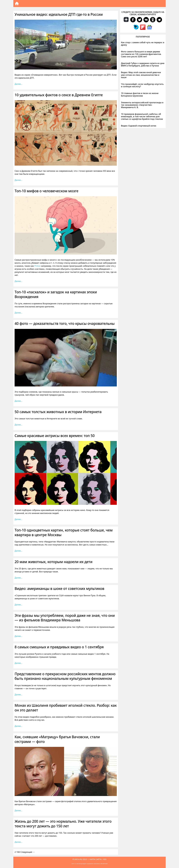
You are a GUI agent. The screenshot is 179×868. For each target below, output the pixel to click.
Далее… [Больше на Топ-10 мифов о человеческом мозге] (18, 281)
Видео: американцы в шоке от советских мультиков (59, 588)
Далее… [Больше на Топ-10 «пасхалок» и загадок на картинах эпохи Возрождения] (18, 313)
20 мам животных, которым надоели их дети (54, 562)
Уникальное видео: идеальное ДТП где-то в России (59, 14)
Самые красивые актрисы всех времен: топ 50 (55, 436)
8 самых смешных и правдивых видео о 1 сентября (59, 647)
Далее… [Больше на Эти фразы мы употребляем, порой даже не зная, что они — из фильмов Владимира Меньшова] (18, 636)
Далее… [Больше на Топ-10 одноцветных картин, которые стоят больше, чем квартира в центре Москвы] (18, 551)
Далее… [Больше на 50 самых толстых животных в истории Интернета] (18, 425)
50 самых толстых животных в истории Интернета (58, 412)
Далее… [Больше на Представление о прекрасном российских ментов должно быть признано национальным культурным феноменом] (18, 695)
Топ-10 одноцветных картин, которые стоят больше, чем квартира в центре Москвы (64, 532)
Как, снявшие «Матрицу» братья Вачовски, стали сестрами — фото (57, 739)
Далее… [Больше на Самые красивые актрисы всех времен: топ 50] (18, 519)
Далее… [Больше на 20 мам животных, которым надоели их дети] (18, 578)
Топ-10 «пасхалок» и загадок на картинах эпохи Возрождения (56, 294)
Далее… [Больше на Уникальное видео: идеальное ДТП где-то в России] (18, 84)
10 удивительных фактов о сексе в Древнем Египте (59, 95)
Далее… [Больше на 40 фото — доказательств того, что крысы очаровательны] (18, 401)
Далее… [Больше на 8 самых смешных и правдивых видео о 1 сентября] (18, 663)
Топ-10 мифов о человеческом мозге (46, 191)
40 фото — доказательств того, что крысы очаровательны (65, 323)
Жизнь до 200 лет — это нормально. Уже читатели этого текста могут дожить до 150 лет (63, 824)
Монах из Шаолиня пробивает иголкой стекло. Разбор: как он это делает (66, 708)
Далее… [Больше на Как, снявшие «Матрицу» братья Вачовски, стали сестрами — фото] (18, 810)
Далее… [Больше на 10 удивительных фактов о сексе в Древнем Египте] (18, 180)
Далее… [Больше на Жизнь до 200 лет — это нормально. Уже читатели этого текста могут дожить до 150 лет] (18, 842)
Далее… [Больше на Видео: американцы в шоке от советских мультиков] (18, 605)
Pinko (37, 266)
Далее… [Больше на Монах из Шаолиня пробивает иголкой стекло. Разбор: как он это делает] (18, 726)
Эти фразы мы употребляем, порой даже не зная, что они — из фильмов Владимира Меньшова (65, 618)
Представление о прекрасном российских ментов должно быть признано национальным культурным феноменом (65, 676)
